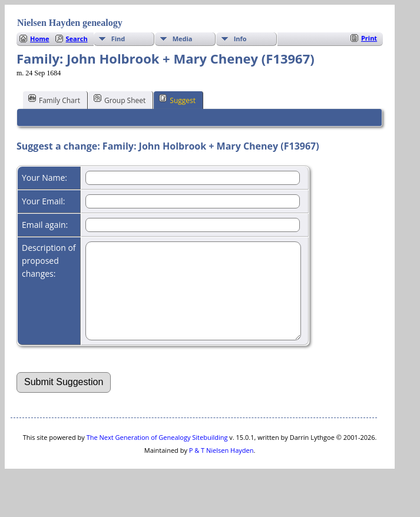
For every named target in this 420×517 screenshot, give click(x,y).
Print (369, 38)
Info (240, 39)
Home (40, 39)
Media (183, 39)
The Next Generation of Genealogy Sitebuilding (157, 455)
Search (77, 39)
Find (118, 39)
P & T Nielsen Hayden (221, 468)
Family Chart (54, 100)
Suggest (177, 100)
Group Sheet (120, 100)
